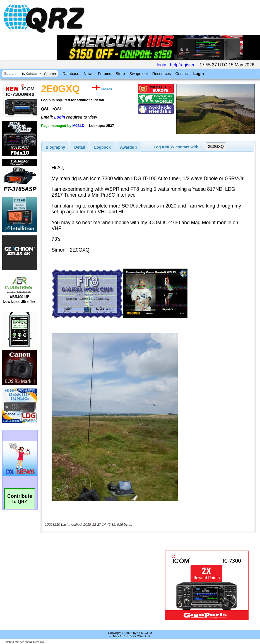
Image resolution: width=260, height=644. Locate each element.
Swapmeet (139, 74)
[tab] (56, 147)
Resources (162, 74)
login (162, 65)
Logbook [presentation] (103, 147)
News (89, 74)
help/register (182, 65)
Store (120, 74)
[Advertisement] (103, 585)
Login (199, 74)
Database (71, 74)
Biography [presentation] (56, 147)
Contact (182, 74)
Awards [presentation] (128, 147)
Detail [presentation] (80, 147)
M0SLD (78, 126)
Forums (104, 74)
